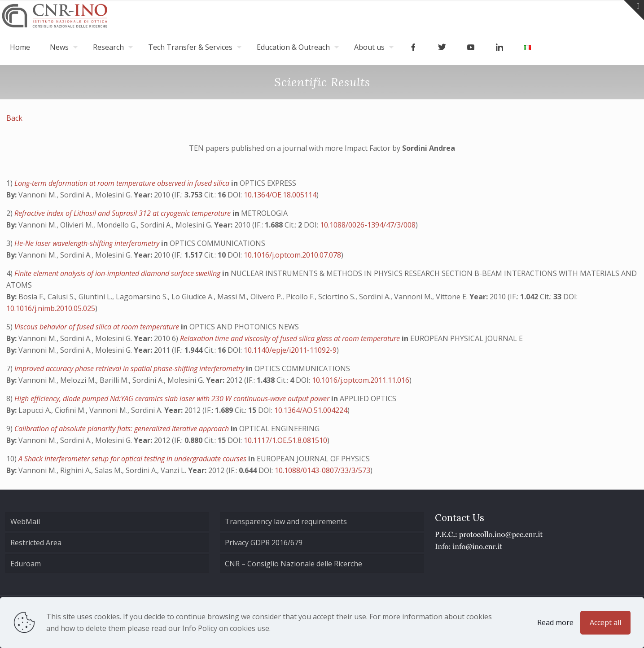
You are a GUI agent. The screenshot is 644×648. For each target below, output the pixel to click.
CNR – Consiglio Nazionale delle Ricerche (294, 564)
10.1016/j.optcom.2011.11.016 (361, 380)
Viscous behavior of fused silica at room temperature (98, 327)
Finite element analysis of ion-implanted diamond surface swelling (118, 273)
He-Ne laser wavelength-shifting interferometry (88, 243)
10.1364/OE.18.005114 (280, 195)
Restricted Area (36, 543)
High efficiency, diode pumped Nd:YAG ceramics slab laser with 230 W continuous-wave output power (173, 398)
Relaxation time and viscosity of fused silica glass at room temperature (291, 338)
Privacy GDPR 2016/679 (264, 543)
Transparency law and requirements (286, 521)
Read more (555, 622)
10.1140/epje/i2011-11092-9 (290, 350)
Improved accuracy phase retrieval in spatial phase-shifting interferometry (130, 368)
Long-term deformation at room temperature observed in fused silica (123, 183)
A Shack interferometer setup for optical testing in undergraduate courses (133, 459)
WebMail (25, 521)
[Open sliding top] (634, 10)
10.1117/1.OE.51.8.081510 (285, 440)
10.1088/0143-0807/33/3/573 (322, 470)
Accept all (605, 622)
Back (14, 118)
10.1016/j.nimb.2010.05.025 (51, 308)
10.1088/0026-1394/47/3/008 (368, 225)
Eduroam (26, 564)
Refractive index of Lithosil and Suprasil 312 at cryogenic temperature (123, 213)
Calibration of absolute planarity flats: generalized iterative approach (123, 429)
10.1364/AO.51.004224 (311, 410)
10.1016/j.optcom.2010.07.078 (292, 255)
